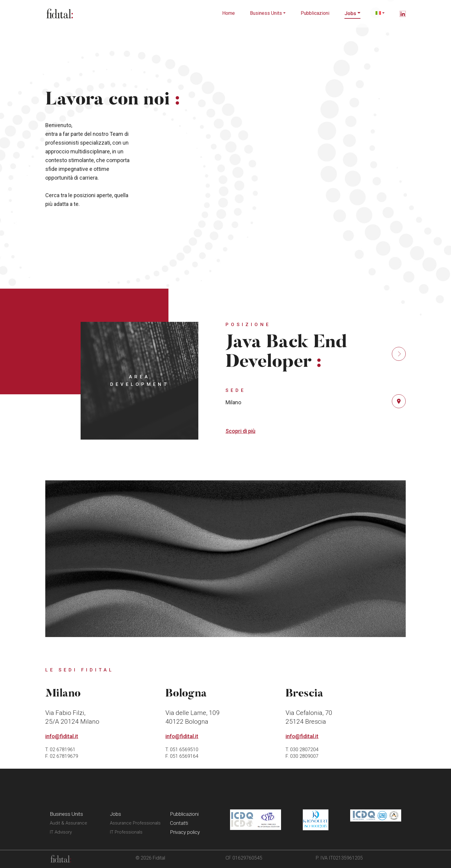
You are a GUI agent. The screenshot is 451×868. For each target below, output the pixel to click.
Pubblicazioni (315, 13)
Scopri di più (240, 431)
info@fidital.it (62, 736)
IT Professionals (126, 832)
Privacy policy (185, 832)
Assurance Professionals (135, 823)
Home (229, 13)
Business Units (266, 13)
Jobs (350, 13)
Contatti (179, 823)
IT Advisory (61, 832)
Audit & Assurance (69, 823)
